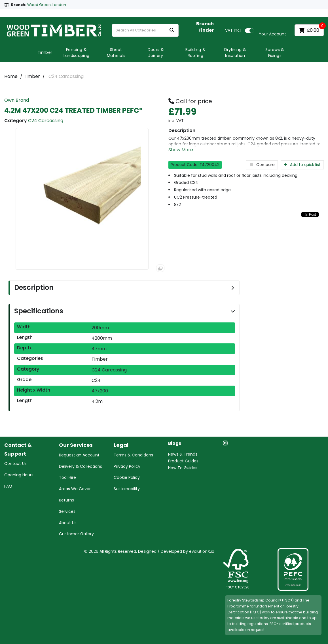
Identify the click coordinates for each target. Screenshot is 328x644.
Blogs (175, 444)
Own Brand (17, 100)
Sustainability (127, 489)
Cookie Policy (127, 477)
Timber (45, 52)
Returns (66, 500)
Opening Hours (19, 475)
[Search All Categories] (145, 30)
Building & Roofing (195, 53)
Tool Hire (67, 477)
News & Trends (183, 454)
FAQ (8, 486)
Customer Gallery (76, 534)
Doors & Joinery (156, 53)
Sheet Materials (116, 53)
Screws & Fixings (275, 53)
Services (67, 511)
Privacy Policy (127, 466)
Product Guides (183, 461)
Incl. (233, 30)
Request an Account (79, 455)
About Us (68, 523)
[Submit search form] (172, 30)
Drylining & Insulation (235, 53)
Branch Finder (205, 27)
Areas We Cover (75, 489)
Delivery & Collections (81, 466)
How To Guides (183, 468)
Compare (262, 165)
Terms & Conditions (133, 455)
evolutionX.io (202, 551)
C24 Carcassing (66, 76)
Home (11, 76)
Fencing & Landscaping (77, 53)
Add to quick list (302, 165)
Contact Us (15, 464)
